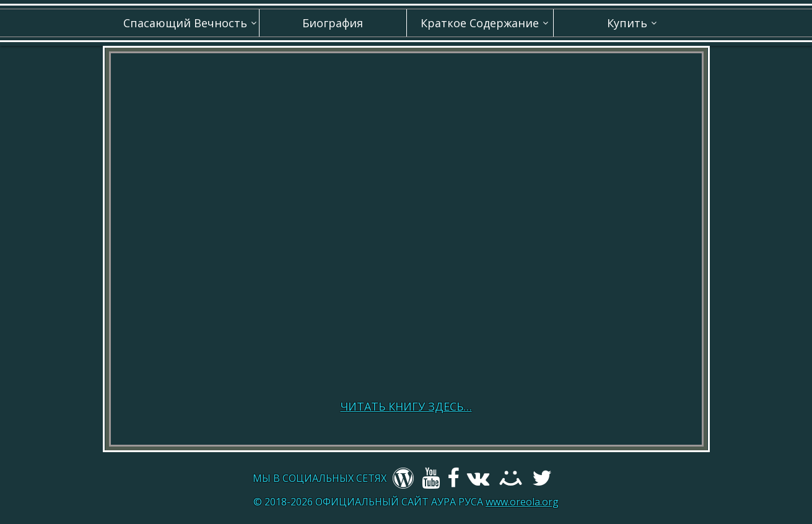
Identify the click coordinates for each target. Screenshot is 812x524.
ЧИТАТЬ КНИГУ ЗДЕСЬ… (406, 406)
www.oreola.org (522, 502)
